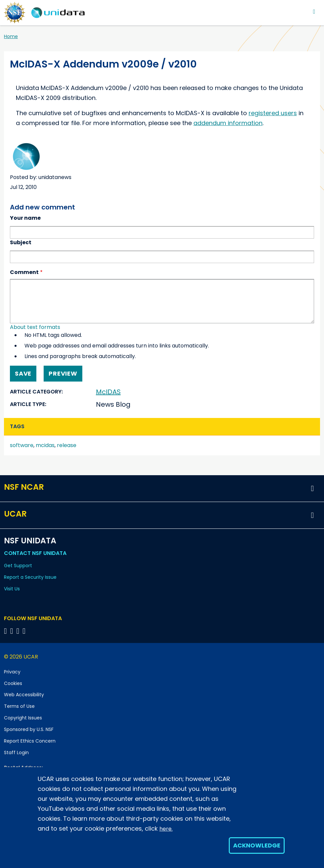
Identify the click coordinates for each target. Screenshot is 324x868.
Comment (24, 272)
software (22, 445)
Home (11, 36)
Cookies (13, 683)
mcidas (45, 445)
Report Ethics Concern (30, 741)
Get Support (18, 566)
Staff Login (16, 753)
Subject (21, 242)
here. (166, 829)
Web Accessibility (24, 695)
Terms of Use (19, 706)
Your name (25, 218)
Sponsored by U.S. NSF (29, 729)
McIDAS (108, 392)
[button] (312, 488)
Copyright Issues (23, 718)
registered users (273, 113)
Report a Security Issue (30, 577)
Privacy (12, 672)
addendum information (228, 123)
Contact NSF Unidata (35, 553)
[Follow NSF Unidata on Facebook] (25, 631)
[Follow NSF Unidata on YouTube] (13, 631)
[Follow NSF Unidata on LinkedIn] (19, 631)
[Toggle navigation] (314, 11)
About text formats (35, 327)
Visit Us (12, 589)
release (67, 445)
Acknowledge (257, 845)
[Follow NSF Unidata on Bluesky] (6, 631)
